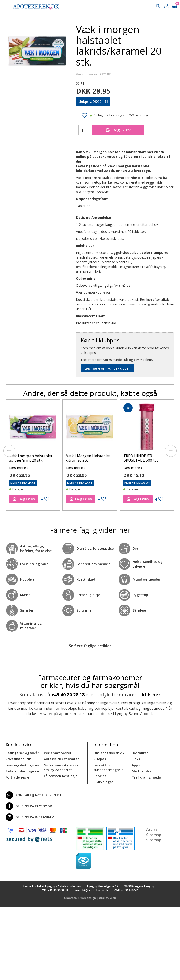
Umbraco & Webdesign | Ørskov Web (90, 898)
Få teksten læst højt (60, 775)
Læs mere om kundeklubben (107, 368)
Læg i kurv (118, 130)
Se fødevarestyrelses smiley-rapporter (61, 767)
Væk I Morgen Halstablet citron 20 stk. (88, 458)
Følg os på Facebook (29, 806)
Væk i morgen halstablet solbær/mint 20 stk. (31, 458)
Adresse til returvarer (61, 759)
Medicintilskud (144, 771)
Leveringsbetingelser (22, 765)
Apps (136, 765)
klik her (151, 694)
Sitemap (154, 840)
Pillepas (100, 759)
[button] (6, 6)
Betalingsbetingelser (23, 771)
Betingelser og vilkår (22, 752)
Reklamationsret (58, 752)
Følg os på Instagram (30, 817)
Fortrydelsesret (18, 777)
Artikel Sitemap (154, 832)
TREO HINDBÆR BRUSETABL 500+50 (141, 458)
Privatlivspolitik (18, 759)
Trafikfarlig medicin (148, 777)
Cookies (100, 775)
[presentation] (9, 451)
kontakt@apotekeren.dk (34, 795)
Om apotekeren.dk (109, 752)
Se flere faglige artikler (90, 645)
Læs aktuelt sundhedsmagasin (109, 767)
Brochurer (140, 752)
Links (136, 759)
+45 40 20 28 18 (68, 694)
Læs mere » (18, 467)
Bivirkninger (103, 781)
